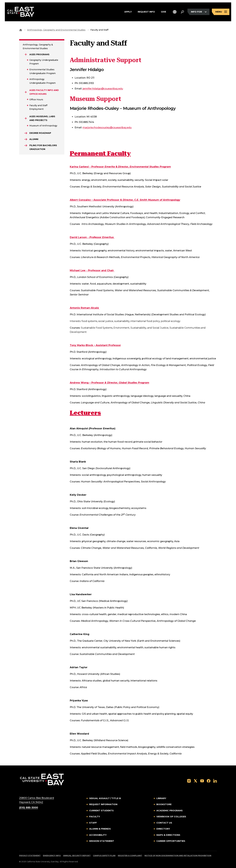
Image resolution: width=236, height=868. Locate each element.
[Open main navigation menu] (221, 12)
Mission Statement (102, 841)
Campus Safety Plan (104, 856)
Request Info (146, 12)
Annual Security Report (77, 856)
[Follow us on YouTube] (202, 781)
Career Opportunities (171, 841)
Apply (128, 12)
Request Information (103, 804)
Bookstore (164, 804)
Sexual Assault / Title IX (105, 798)
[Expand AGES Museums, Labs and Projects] (26, 118)
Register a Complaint (130, 856)
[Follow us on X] (195, 781)
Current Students (101, 811)
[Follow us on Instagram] (189, 781)
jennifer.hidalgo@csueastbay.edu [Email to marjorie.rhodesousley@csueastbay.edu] (103, 89)
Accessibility (98, 835)
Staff (93, 823)
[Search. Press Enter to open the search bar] (182, 12)
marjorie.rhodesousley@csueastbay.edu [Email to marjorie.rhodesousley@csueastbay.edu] (107, 128)
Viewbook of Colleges (171, 817)
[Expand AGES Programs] (26, 54)
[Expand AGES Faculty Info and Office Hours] (26, 92)
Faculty (95, 817)
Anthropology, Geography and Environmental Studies (56, 30)
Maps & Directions (168, 835)
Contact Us (164, 823)
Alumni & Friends (100, 829)
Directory (163, 829)
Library (161, 798)
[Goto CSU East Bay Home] (21, 30)
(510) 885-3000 (29, 808)
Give (164, 12)
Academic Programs (170, 811)
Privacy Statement (30, 856)
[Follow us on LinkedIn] (215, 781)
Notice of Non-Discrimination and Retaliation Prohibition (178, 856)
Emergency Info (52, 856)
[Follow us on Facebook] (209, 781)
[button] (175, 12)
